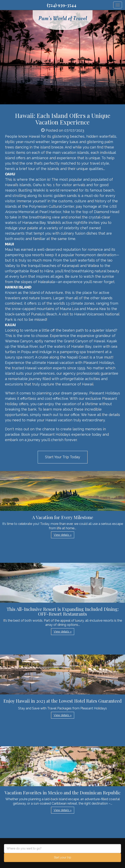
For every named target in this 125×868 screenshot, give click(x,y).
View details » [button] (63, 535)
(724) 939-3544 (62, 5)
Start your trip (62, 857)
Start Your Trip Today (63, 457)
